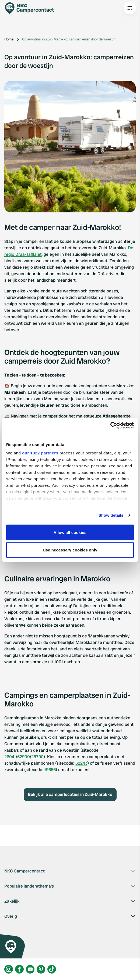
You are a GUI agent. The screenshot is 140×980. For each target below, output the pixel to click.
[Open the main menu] (130, 8)
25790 (37, 757)
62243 (81, 763)
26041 (10, 757)
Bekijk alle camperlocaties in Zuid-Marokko (70, 794)
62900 (24, 757)
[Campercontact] (32, 8)
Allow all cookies (70, 532)
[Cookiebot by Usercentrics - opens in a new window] (110, 426)
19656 (50, 770)
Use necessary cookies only (70, 550)
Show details (111, 515)
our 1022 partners (40, 453)
